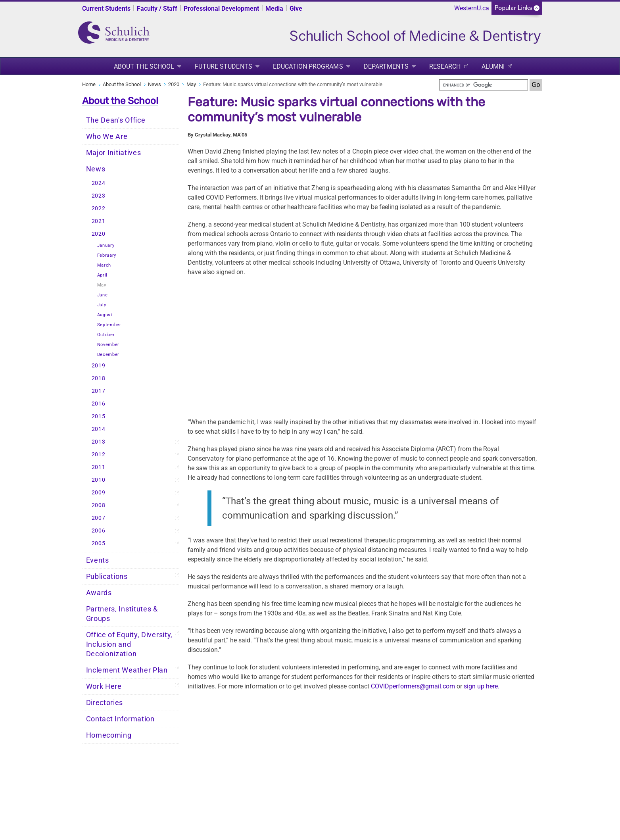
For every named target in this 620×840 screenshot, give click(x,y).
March (104, 265)
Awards (99, 593)
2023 (99, 196)
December (108, 355)
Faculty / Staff (157, 9)
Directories (105, 703)
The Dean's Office (116, 120)
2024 (99, 183)
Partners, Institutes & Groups (122, 614)
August (105, 315)
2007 (99, 518)
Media (274, 9)
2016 (99, 404)
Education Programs (308, 66)
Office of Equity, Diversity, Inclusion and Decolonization (130, 644)
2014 (99, 429)
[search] (484, 85)
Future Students (224, 66)
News (155, 84)
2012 (99, 455)
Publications (107, 577)
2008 (99, 505)
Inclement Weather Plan (127, 670)
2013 (99, 442)
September (109, 325)
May (191, 84)
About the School (144, 66)
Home (89, 84)
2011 (99, 467)
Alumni (493, 66)
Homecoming (109, 735)
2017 (99, 391)
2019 (99, 366)
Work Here (104, 686)
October (106, 335)
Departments (386, 66)
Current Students (106, 9)
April (103, 275)
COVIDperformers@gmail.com (413, 686)
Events (98, 560)
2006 (99, 531)
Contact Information (120, 719)
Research (445, 66)
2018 (99, 378)
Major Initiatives (114, 153)
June (103, 295)
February (107, 255)
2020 (174, 84)
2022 (99, 209)
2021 (99, 221)
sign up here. (482, 686)
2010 (99, 480)
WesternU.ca (472, 8)
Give (296, 9)
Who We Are (107, 136)
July (102, 305)
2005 (99, 543)
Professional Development (221, 9)
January (106, 245)
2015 (99, 416)
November (108, 345)
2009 (99, 493)
